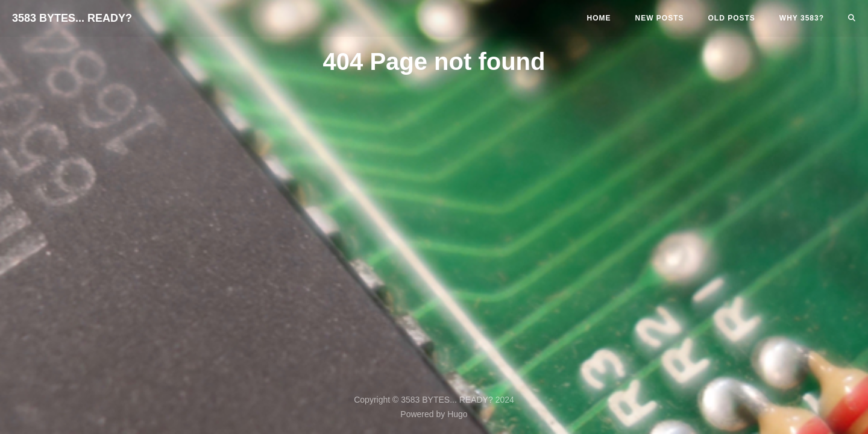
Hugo (457, 414)
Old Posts (732, 18)
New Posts (660, 18)
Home (599, 18)
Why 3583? (802, 18)
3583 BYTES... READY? (72, 18)
